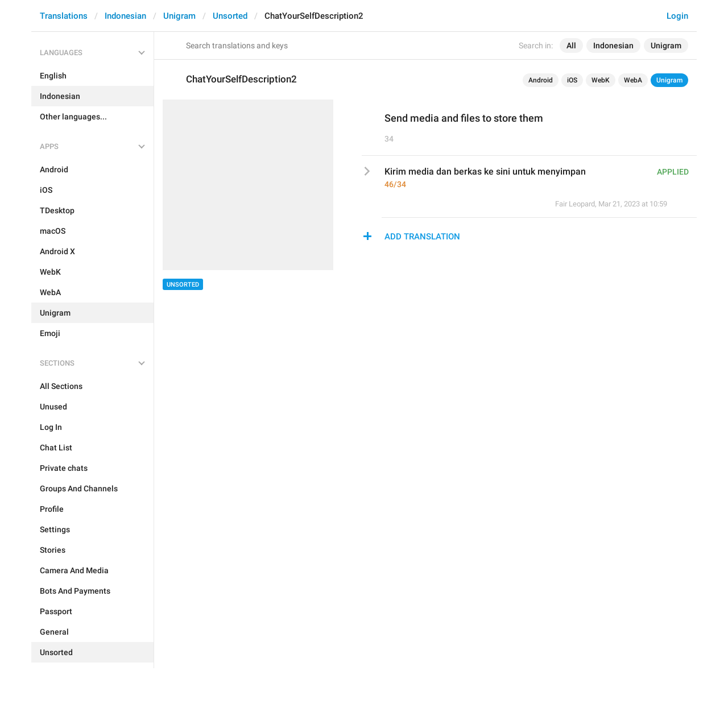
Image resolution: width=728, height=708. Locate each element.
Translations (64, 16)
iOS (572, 80)
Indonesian (125, 16)
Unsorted (230, 16)
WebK (601, 80)
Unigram (179, 16)
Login (677, 16)
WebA (633, 80)
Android (541, 80)
